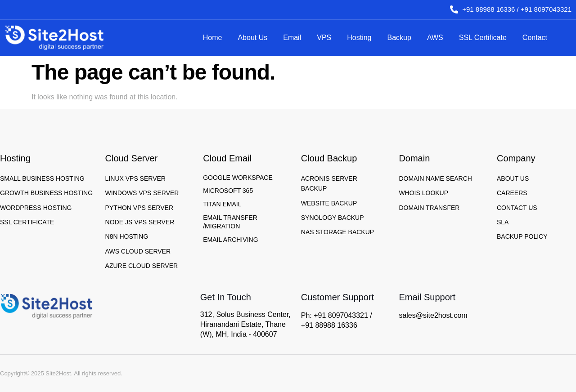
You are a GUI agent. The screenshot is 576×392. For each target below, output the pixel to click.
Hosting (359, 38)
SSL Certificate (483, 38)
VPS (324, 38)
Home (213, 38)
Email (292, 38)
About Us (252, 38)
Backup (399, 38)
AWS (435, 38)
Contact (535, 38)
